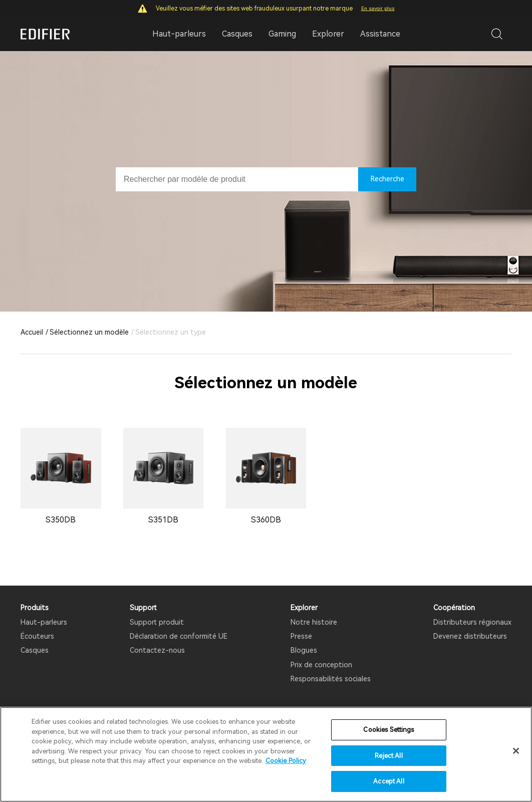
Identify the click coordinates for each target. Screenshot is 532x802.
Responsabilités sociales (331, 679)
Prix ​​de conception (321, 665)
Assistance (380, 34)
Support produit (157, 622)
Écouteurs (37, 636)
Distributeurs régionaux (472, 622)
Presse (301, 636)
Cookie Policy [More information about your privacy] (286, 761)
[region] (266, 754)
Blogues (304, 650)
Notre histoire (314, 622)
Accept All (388, 781)
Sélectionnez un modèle (89, 332)
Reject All (388, 756)
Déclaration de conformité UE (179, 636)
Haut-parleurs (44, 622)
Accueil (32, 332)
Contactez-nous (157, 650)
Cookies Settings (388, 730)
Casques (35, 650)
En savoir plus (378, 8)
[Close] (516, 751)
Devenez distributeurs (470, 636)
